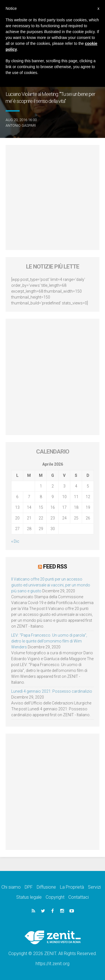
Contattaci (79, 897)
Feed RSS (55, 567)
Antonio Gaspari (21, 125)
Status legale (29, 897)
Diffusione (46, 887)
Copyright (55, 897)
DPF (29, 887)
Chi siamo (11, 887)
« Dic (15, 541)
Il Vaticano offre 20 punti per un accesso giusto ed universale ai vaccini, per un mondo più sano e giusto (51, 585)
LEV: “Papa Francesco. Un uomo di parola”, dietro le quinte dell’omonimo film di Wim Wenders (49, 641)
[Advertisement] (53, 197)
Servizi (94, 887)
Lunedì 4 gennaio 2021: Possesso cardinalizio (52, 691)
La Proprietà (72, 887)
